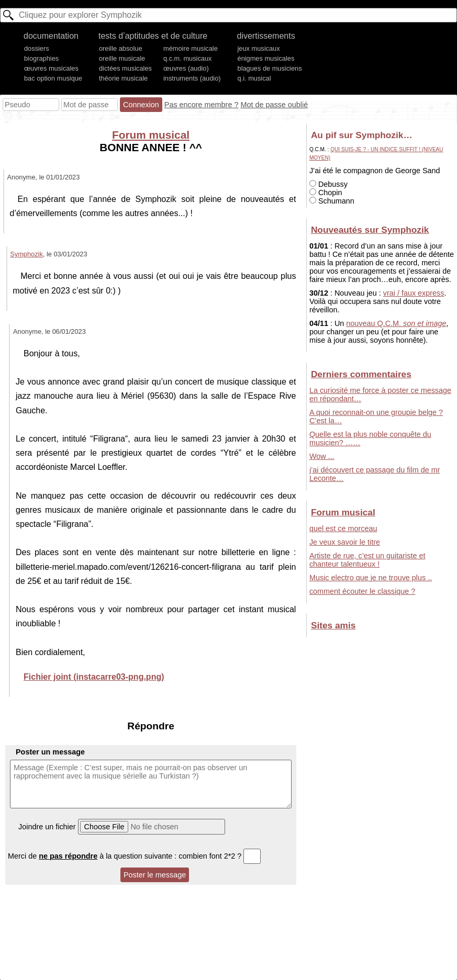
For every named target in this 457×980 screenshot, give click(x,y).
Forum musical (151, 135)
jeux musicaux (259, 48)
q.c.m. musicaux (187, 58)
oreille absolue (121, 48)
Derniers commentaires (361, 374)
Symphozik (26, 254)
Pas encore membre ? (202, 105)
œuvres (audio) (186, 68)
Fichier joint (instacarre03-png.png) (94, 677)
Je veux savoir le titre (345, 542)
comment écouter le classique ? (362, 591)
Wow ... (322, 456)
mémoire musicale (191, 48)
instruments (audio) (192, 78)
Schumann (332, 201)
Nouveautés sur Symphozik (370, 230)
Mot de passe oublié (274, 105)
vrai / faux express (414, 293)
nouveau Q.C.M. (396, 323)
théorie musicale (123, 78)
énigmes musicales (266, 58)
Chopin (326, 193)
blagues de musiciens (270, 68)
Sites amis (333, 625)
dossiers (37, 48)
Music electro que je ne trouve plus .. (371, 578)
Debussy (328, 184)
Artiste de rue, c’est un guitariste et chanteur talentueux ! (367, 560)
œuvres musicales (51, 68)
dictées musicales (125, 68)
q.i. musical (254, 78)
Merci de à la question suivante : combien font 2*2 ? (134, 856)
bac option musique (53, 78)
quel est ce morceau (343, 528)
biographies (41, 58)
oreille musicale (122, 58)
